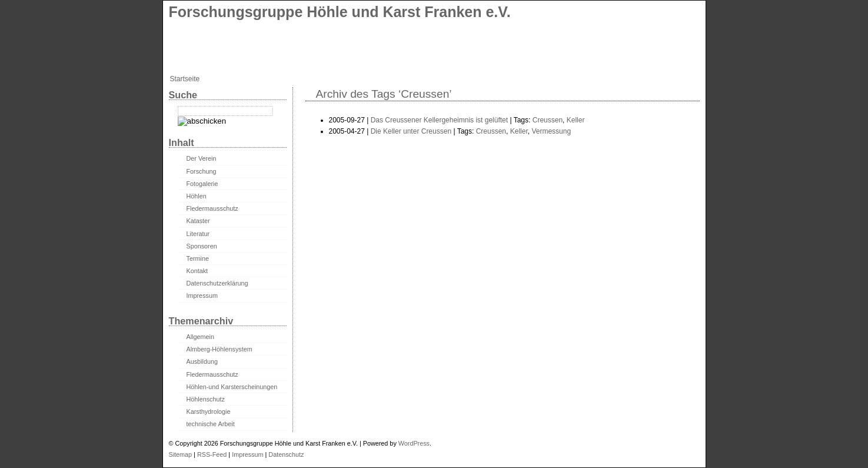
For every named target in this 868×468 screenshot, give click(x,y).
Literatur (198, 234)
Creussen (548, 120)
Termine (198, 258)
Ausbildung (202, 361)
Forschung (202, 171)
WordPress (414, 443)
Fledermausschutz (212, 208)
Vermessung (551, 131)
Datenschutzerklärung (217, 283)
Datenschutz (286, 454)
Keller (576, 120)
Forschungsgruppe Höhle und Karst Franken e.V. (340, 12)
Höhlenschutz (206, 399)
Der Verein (202, 158)
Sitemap (181, 454)
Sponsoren (202, 246)
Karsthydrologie (209, 411)
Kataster (198, 221)
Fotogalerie (202, 184)
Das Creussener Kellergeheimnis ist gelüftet (439, 120)
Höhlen (197, 196)
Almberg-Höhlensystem (220, 349)
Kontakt (197, 271)
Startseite (185, 79)
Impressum (202, 296)
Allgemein (200, 337)
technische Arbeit (211, 424)
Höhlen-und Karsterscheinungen (232, 387)
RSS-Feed (212, 454)
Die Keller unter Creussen (411, 131)
